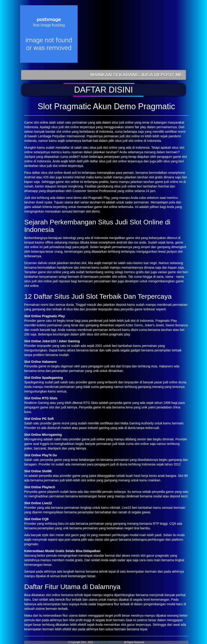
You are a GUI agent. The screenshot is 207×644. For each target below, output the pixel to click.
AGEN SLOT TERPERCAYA (108, 642)
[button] (103, 90)
